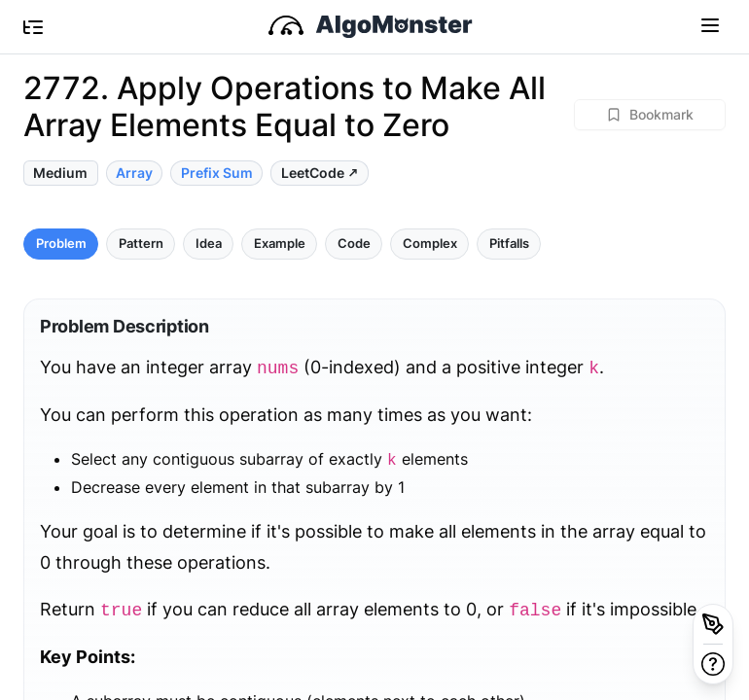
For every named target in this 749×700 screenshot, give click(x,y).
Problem (61, 244)
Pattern (141, 244)
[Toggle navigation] (710, 24)
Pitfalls (509, 244)
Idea (209, 244)
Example (280, 244)
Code (354, 244)
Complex (430, 244)
